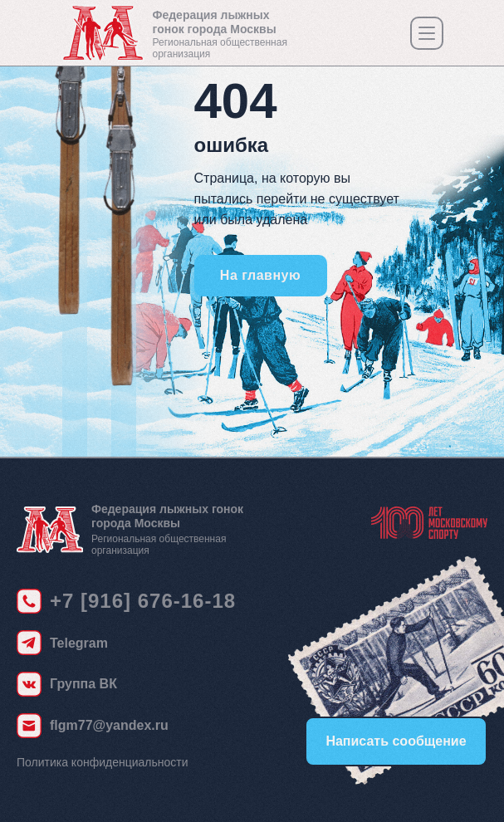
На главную (260, 275)
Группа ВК (83, 684)
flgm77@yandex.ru (109, 725)
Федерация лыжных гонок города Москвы (215, 22)
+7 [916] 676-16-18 (143, 601)
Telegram (79, 643)
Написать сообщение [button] (396, 741)
